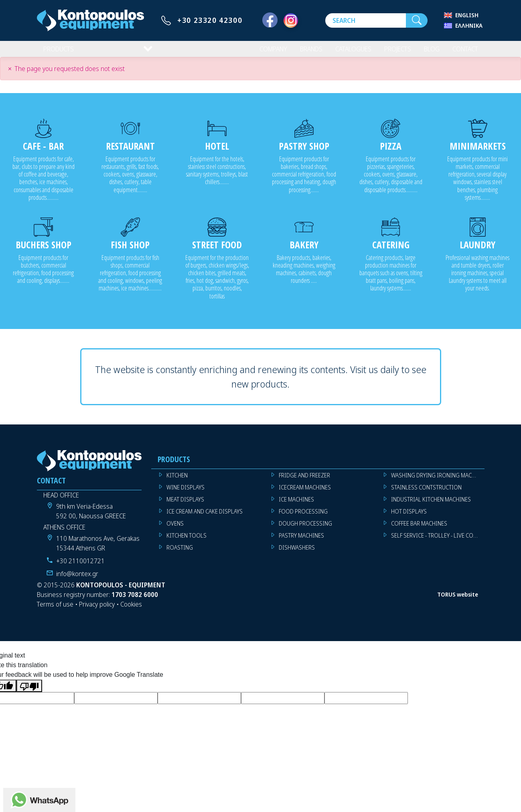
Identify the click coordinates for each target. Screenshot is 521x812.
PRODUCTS (60, 52)
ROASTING (180, 554)
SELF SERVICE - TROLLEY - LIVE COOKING (438, 542)
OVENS (175, 530)
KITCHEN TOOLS (187, 542)
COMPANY (261, 52)
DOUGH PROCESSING (305, 530)
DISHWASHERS (297, 554)
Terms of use (55, 611)
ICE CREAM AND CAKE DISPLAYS (205, 518)
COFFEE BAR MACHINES (419, 530)
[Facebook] (270, 20)
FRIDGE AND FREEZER (304, 482)
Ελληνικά (469, 25)
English (467, 15)
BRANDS (301, 52)
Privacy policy (97, 611)
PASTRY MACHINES (301, 542)
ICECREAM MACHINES (305, 494)
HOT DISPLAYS (409, 518)
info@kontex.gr (77, 580)
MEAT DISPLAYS (185, 506)
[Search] (366, 20)
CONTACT (463, 52)
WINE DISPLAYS (185, 494)
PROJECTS (392, 52)
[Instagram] (291, 20)
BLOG (428, 52)
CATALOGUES (346, 52)
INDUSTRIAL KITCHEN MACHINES (431, 506)
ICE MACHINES (296, 506)
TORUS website (458, 601)
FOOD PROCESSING (303, 518)
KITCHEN (177, 482)
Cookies (131, 611)
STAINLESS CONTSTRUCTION (426, 494)
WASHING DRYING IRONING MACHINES (438, 482)
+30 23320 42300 (210, 20)
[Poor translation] (29, 692)
